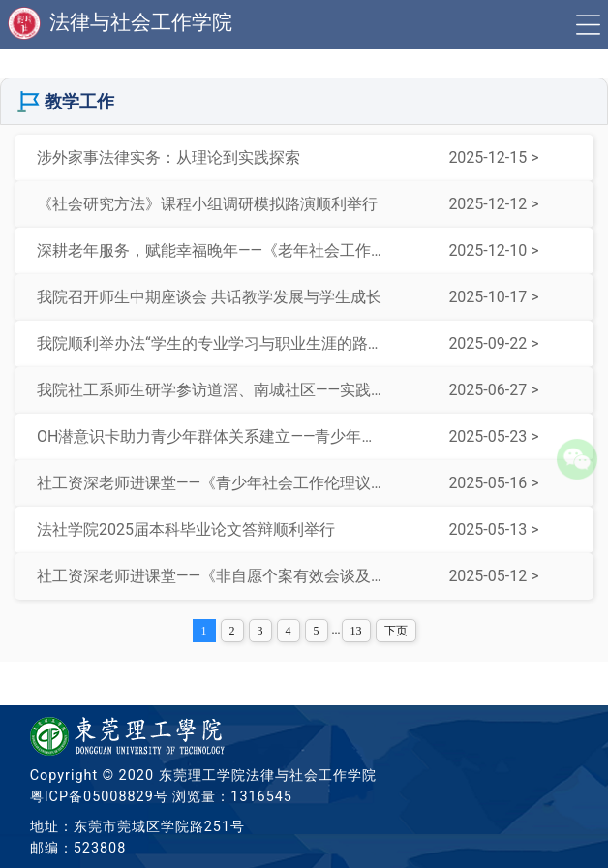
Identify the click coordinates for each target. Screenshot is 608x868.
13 (356, 631)
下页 (396, 631)
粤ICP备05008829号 (99, 797)
